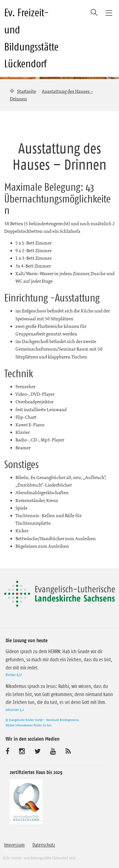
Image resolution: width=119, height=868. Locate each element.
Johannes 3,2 (15, 710)
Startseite (27, 91)
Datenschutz (44, 845)
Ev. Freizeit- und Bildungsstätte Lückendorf (31, 38)
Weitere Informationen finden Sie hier (29, 725)
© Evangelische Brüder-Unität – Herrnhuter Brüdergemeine (42, 720)
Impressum (14, 845)
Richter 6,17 (14, 675)
